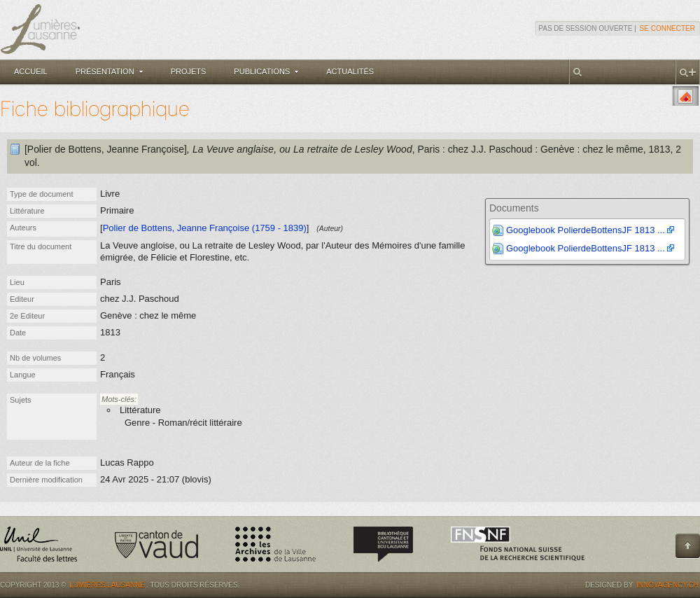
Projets (189, 71)
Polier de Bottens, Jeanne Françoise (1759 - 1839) (205, 228)
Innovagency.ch (667, 585)
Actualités (350, 71)
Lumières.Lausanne (107, 585)
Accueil (31, 71)
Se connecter (667, 28)
